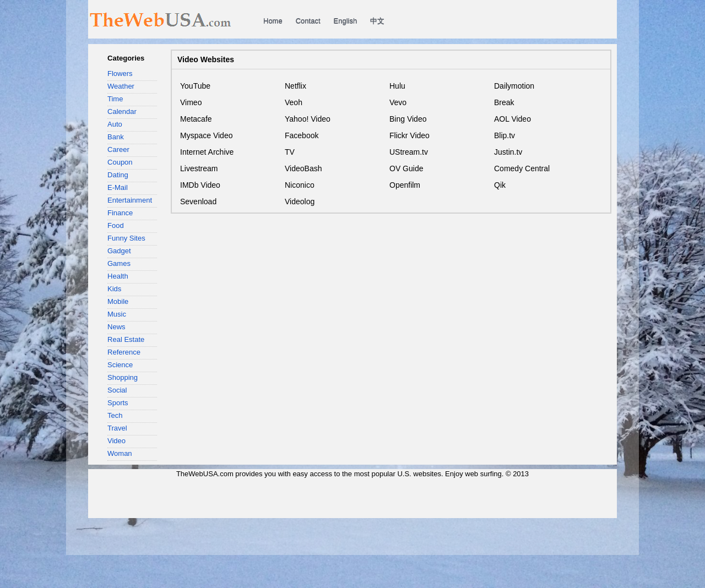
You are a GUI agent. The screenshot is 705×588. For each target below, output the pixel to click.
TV (290, 152)
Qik (500, 185)
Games (119, 263)
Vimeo (191, 102)
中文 (377, 21)
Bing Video (408, 119)
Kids (114, 289)
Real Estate (126, 339)
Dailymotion (514, 86)
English (346, 21)
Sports (118, 403)
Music (117, 314)
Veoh (294, 102)
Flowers (120, 73)
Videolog (300, 202)
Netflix (295, 86)
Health (118, 276)
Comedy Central (522, 168)
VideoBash (303, 168)
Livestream (199, 168)
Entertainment (130, 200)
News (116, 327)
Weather (121, 86)
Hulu (397, 86)
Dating (118, 175)
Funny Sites (126, 238)
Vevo (398, 102)
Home (273, 21)
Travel (117, 428)
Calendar (122, 111)
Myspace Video (206, 135)
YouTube (195, 86)
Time (115, 99)
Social (117, 390)
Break (504, 102)
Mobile (118, 301)
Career (118, 149)
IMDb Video (200, 185)
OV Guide (406, 168)
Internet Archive (207, 152)
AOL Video (513, 119)
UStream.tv (409, 152)
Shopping (123, 377)
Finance (120, 213)
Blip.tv (505, 135)
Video (116, 441)
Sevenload (198, 202)
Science (120, 365)
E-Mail (118, 187)
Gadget (119, 251)
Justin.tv (508, 152)
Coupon (120, 162)
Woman (120, 453)
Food (116, 225)
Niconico (300, 185)
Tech (115, 415)
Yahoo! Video (308, 119)
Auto (115, 124)
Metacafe (196, 119)
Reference (124, 352)
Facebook (302, 135)
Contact (308, 21)
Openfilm (405, 185)
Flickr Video (410, 135)
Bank (116, 137)
